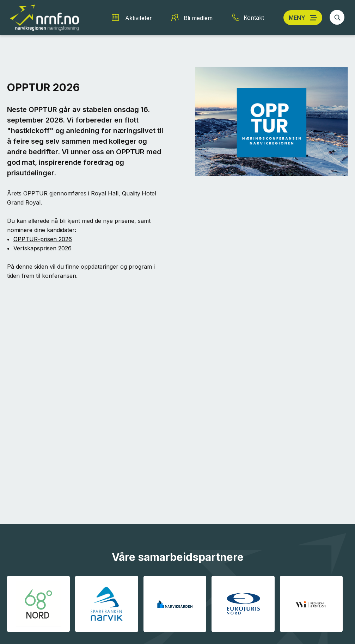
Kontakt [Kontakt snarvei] (254, 18)
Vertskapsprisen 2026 (42, 248)
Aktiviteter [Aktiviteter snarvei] (139, 18)
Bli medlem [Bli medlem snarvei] (198, 18)
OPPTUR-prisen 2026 (43, 239)
